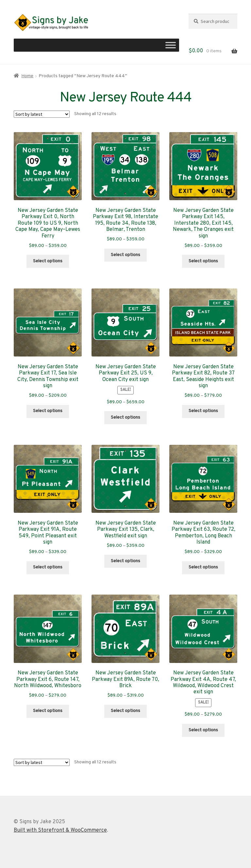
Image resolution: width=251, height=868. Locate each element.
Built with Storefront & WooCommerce (60, 830)
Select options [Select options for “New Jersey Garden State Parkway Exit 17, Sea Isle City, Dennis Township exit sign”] (48, 411)
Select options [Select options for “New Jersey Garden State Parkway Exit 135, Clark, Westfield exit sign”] (125, 561)
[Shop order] (42, 114)
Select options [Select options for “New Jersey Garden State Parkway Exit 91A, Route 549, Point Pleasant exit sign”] (48, 567)
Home (27, 76)
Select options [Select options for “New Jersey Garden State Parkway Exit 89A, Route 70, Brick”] (125, 711)
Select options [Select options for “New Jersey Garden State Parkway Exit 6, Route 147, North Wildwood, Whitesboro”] (48, 711)
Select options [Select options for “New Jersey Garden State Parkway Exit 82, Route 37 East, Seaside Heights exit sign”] (203, 411)
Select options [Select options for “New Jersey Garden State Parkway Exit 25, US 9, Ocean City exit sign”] (125, 417)
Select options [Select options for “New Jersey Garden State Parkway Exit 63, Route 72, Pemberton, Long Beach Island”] (203, 567)
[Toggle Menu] (171, 45)
